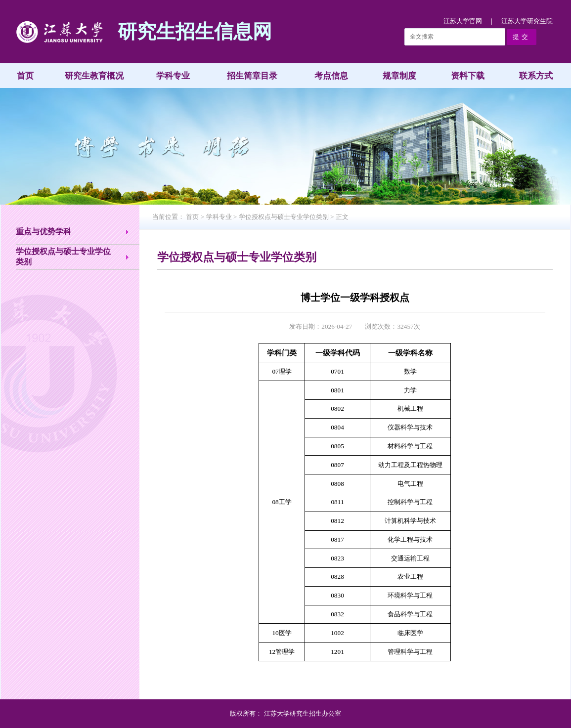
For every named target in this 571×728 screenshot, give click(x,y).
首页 (25, 76)
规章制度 (399, 76)
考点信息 (331, 76)
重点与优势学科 (44, 232)
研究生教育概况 (94, 76)
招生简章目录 (252, 76)
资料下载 (468, 76)
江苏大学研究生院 (527, 21)
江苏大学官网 (463, 21)
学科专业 (173, 76)
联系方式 (536, 76)
